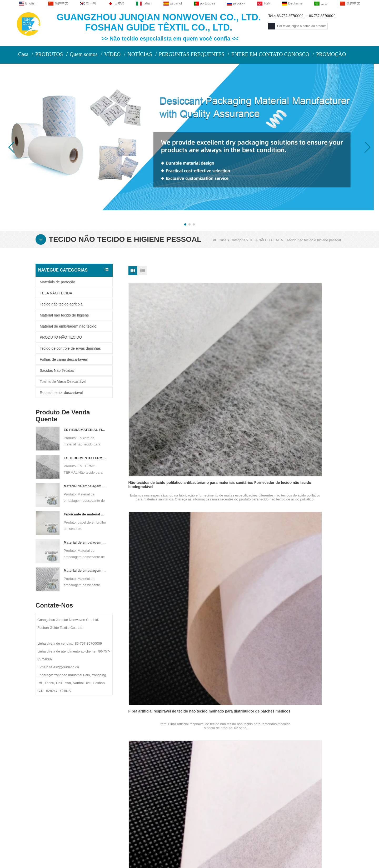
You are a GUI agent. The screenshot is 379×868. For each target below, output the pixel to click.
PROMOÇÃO (331, 54)
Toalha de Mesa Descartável (63, 382)
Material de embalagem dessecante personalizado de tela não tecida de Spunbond (85, 571)
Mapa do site (78, 797)
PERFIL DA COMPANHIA (86, 766)
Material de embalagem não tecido (68, 326)
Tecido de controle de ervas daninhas (70, 348)
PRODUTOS (49, 54)
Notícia (72, 786)
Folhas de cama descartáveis (64, 359)
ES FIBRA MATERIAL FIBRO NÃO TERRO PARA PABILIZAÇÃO (85, 430)
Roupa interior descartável (61, 393)
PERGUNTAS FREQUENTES (192, 54)
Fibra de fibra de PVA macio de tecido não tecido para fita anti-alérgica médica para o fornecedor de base (235, 463)
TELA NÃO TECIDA (264, 240)
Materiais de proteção (58, 282)
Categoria (238, 240)
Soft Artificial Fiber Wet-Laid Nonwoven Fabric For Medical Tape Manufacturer (159, 463)
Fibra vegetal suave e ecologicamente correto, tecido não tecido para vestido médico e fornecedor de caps (309, 566)
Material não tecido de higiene (64, 315)
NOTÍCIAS (140, 54)
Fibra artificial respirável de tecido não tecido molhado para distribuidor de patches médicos (236, 359)
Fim (263, 714)
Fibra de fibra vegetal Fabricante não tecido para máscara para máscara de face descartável (235, 566)
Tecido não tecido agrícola (61, 304)
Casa (23, 54)
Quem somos (84, 54)
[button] (185, 224)
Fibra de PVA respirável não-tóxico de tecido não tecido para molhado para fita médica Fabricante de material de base (161, 566)
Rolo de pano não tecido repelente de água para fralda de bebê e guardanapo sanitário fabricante (161, 670)
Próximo (247, 714)
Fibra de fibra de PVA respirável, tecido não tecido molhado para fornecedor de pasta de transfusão (309, 359)
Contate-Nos (136, 754)
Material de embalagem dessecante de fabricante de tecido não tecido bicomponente (85, 542)
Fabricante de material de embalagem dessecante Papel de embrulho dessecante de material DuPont (85, 514)
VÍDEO (112, 54)
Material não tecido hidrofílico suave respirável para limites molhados (307, 670)
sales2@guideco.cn (142, 804)
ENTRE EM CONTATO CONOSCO (270, 54)
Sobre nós (77, 754)
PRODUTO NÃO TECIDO (61, 337)
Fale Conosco (79, 776)
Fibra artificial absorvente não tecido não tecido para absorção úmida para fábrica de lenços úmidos (308, 463)
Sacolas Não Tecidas (57, 370)
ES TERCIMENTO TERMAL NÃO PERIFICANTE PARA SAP (85, 458)
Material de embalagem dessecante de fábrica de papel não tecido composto (85, 486)
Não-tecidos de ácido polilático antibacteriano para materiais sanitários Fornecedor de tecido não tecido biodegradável (160, 359)
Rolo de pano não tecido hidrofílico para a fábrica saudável (233, 670)
